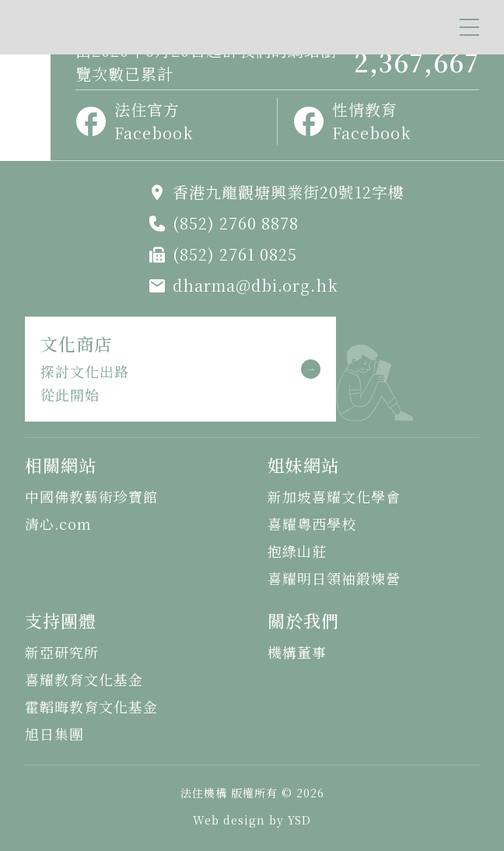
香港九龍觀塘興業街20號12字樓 (289, 192)
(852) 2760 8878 (236, 223)
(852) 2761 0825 (235, 254)
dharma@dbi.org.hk (255, 285)
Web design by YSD (252, 820)
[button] (469, 27)
